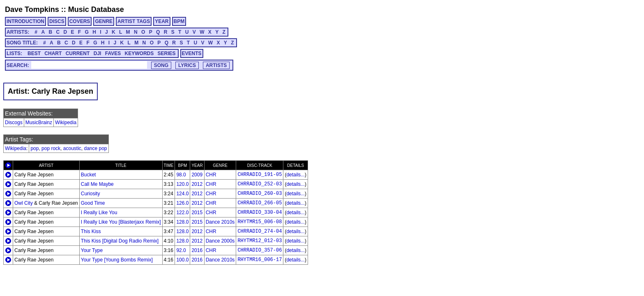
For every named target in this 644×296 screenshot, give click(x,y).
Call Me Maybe (97, 184)
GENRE (104, 21)
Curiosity (91, 194)
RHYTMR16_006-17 (260, 260)
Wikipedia (66, 123)
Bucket (89, 175)
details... (296, 175)
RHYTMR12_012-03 (260, 241)
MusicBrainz (39, 123)
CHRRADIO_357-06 (260, 250)
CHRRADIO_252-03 (260, 184)
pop (34, 148)
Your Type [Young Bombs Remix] (117, 260)
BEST (34, 53)
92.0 (181, 250)
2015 (197, 213)
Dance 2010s (220, 222)
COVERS (80, 21)
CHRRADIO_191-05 (260, 175)
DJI (98, 53)
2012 (197, 184)
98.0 (181, 175)
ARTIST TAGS (134, 21)
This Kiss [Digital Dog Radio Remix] (120, 241)
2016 (197, 250)
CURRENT (78, 53)
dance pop (95, 148)
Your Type (92, 250)
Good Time (93, 203)
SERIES (167, 53)
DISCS (57, 21)
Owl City (24, 203)
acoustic (72, 148)
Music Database (96, 9)
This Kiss (91, 231)
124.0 (182, 194)
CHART (53, 53)
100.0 (182, 260)
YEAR (162, 21)
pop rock (51, 148)
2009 (197, 175)
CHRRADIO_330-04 (260, 213)
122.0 (182, 213)
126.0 (182, 203)
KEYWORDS (139, 53)
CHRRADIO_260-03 (260, 194)
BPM (179, 21)
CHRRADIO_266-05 (260, 203)
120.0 (182, 184)
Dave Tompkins (32, 9)
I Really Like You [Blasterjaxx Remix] (121, 222)
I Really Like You (99, 213)
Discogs (14, 123)
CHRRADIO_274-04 (260, 231)
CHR (211, 175)
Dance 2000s (220, 241)
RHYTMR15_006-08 (260, 222)
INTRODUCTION (25, 21)
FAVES (113, 53)
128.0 (182, 222)
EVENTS (192, 53)
